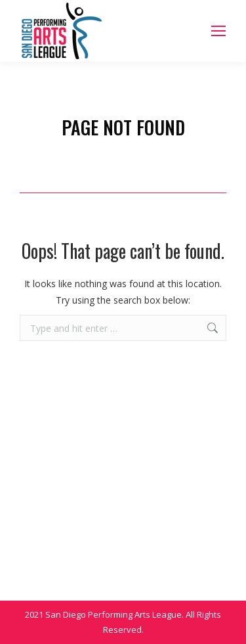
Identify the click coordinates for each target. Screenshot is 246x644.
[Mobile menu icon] (218, 31)
